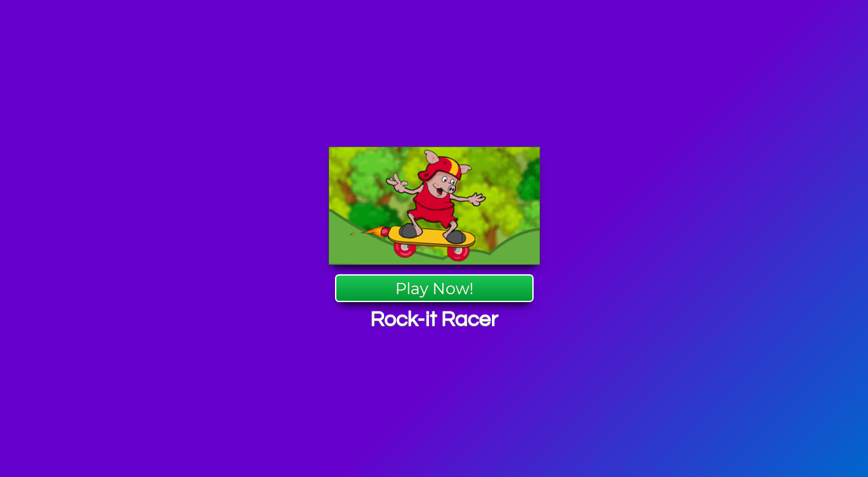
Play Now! (434, 289)
